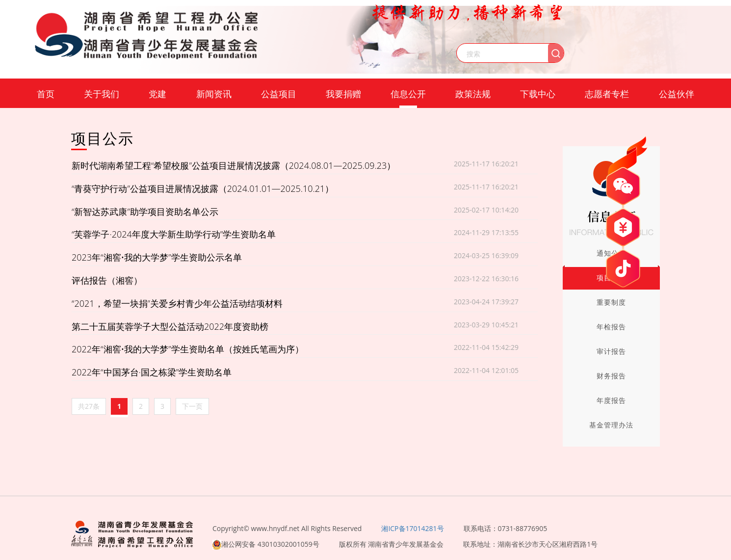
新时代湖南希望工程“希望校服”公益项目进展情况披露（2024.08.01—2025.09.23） (234, 165)
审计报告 (611, 351)
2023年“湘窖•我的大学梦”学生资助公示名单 (157, 257)
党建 (157, 94)
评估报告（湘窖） (107, 280)
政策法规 (473, 94)
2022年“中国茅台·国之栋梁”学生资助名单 (152, 372)
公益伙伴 (677, 94)
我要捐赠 (343, 94)
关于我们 (102, 94)
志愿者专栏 (607, 94)
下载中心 (538, 94)
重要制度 (611, 302)
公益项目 (279, 94)
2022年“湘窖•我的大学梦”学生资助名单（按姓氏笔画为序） (188, 349)
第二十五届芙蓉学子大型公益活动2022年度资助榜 (170, 326)
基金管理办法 (611, 425)
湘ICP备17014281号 (412, 528)
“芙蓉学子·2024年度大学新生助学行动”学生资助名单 (174, 234)
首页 (46, 94)
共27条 (89, 406)
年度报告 (611, 400)
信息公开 (408, 94)
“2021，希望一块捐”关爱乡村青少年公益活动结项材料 (177, 303)
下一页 (192, 406)
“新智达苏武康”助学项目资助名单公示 (145, 212)
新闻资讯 (214, 94)
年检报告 (611, 327)
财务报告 (611, 376)
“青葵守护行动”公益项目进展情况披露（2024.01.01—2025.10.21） (203, 188)
